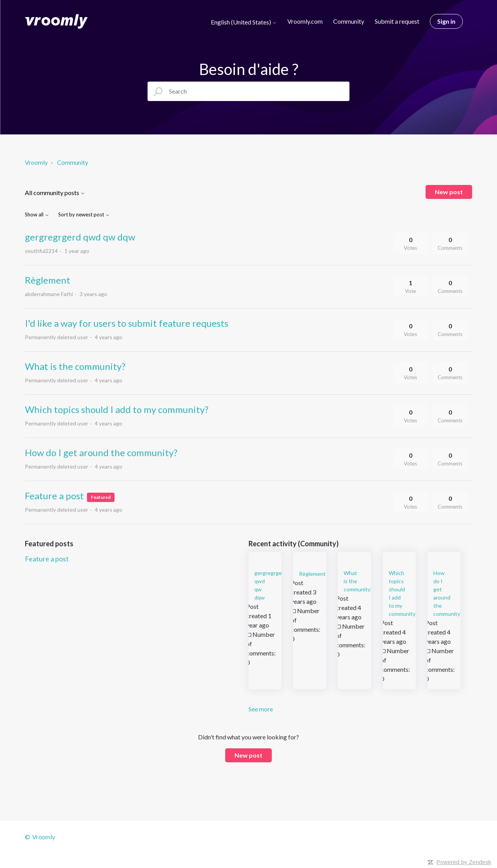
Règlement (48, 280)
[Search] (248, 91)
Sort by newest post (84, 215)
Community (349, 21)
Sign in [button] (446, 21)
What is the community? (75, 366)
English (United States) (244, 22)
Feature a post (54, 496)
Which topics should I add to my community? (117, 409)
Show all (37, 215)
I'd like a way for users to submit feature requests (127, 323)
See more (261, 709)
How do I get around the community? (101, 452)
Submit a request (397, 21)
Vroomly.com (305, 21)
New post (449, 192)
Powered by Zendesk (464, 862)
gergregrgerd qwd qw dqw (80, 237)
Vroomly (37, 162)
